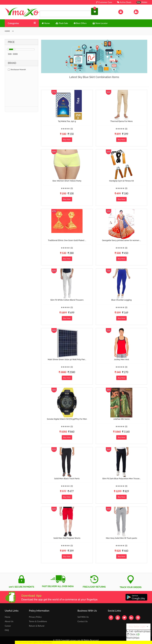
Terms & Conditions (38, 621)
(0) (72, 129)
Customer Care (104, 2)
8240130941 (133, 638)
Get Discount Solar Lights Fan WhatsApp (33, 642)
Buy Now (67, 140)
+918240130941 (142, 631)
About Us (9, 621)
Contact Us (83, 621)
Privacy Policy (35, 617)
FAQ (7, 630)
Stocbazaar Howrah (17, 69)
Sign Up (140, 12)
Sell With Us (83, 617)
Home (7, 617)
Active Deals (124, 2)
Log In (124, 12)
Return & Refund (37, 626)
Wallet (142, 2)
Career (8, 626)
